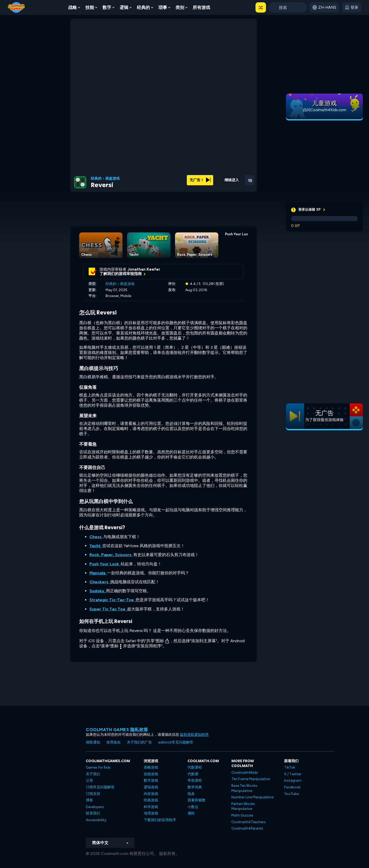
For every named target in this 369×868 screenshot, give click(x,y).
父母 (89, 780)
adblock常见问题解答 (176, 742)
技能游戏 (151, 774)
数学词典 (195, 787)
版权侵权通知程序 (194, 735)
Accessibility (96, 820)
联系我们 (93, 813)
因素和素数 (197, 800)
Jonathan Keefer (144, 269)
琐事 (163, 7)
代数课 (193, 774)
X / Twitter (293, 774)
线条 (191, 794)
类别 (180, 7)
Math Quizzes (242, 815)
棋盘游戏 (112, 179)
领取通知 (93, 742)
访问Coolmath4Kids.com (324, 110)
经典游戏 (151, 800)
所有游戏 (201, 7)
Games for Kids (98, 767)
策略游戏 (151, 767)
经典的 (143, 7)
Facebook (292, 787)
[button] (261, 7)
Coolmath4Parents (247, 828)
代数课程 (195, 767)
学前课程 (195, 780)
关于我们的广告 (139, 742)
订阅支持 (93, 794)
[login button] (352, 7)
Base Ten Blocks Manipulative (244, 788)
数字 (107, 7)
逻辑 (124, 7)
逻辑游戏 (151, 787)
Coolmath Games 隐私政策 (117, 730)
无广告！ (200, 180)
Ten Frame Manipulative (251, 779)
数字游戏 (151, 780)
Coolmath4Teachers (249, 822)
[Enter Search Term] (288, 7)
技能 (90, 7)
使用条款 (114, 742)
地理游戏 (151, 813)
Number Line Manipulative (252, 797)
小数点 (193, 807)
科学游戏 (151, 807)
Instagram (293, 780)
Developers (95, 807)
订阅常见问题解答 (100, 787)
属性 (191, 813)
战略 (73, 7)
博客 (89, 800)
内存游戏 (151, 794)
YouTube (291, 794)
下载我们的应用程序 (160, 820)
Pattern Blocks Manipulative (243, 806)
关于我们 (93, 774)
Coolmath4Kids (245, 773)
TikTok (290, 767)
